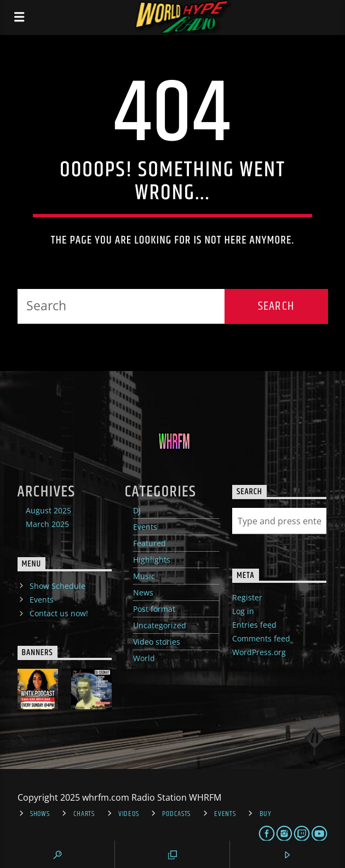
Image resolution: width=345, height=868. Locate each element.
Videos (128, 814)
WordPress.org (259, 652)
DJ (137, 510)
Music (144, 576)
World (144, 658)
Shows (40, 814)
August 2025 (48, 510)
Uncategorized (160, 625)
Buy (266, 814)
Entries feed (254, 625)
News (143, 592)
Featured (150, 543)
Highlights (152, 560)
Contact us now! (59, 613)
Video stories (157, 642)
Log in (243, 611)
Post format (154, 609)
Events (145, 527)
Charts (84, 814)
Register (247, 597)
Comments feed (261, 638)
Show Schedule (58, 586)
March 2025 (47, 524)
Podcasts (176, 814)
